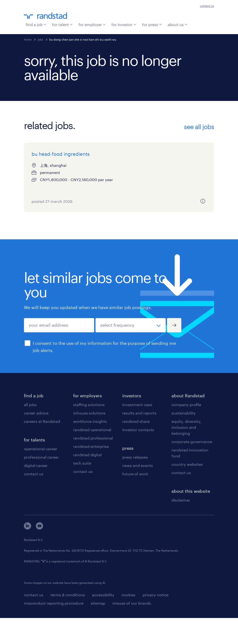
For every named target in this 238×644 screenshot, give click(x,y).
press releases (135, 483)
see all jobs (199, 127)
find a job (36, 24)
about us (178, 24)
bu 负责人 (108, 154)
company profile (186, 431)
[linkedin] (28, 554)
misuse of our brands (132, 629)
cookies (128, 621)
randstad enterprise (91, 472)
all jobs (30, 431)
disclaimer (181, 526)
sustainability (184, 439)
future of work (135, 500)
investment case (137, 431)
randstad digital (87, 481)
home (28, 39)
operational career (41, 475)
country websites (187, 490)
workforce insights (90, 447)
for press (152, 24)
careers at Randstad (42, 447)
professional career (41, 483)
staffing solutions (89, 431)
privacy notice (155, 621)
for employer (92, 24)
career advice (36, 439)
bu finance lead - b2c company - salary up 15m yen (183, 161)
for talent (62, 24)
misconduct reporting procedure (54, 629)
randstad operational (92, 456)
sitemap (98, 629)
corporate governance (192, 468)
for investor (124, 24)
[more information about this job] (72, 222)
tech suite (82, 489)
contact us (207, 6)
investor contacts (138, 456)
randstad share (136, 447)
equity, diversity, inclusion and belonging (186, 453)
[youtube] (39, 554)
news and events (138, 491)
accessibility (103, 621)
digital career (36, 491)
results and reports (139, 439)
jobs (40, 39)
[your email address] (59, 351)
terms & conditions (68, 621)
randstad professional (93, 464)
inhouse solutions (89, 439)
